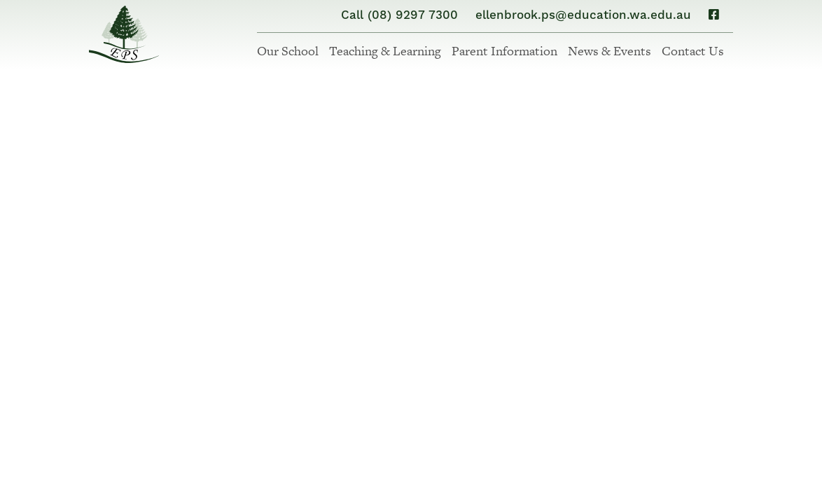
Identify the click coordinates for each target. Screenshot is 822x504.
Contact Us (693, 51)
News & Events (609, 51)
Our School (288, 51)
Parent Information (504, 51)
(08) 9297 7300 (413, 15)
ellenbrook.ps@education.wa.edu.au (583, 15)
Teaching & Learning (385, 51)
